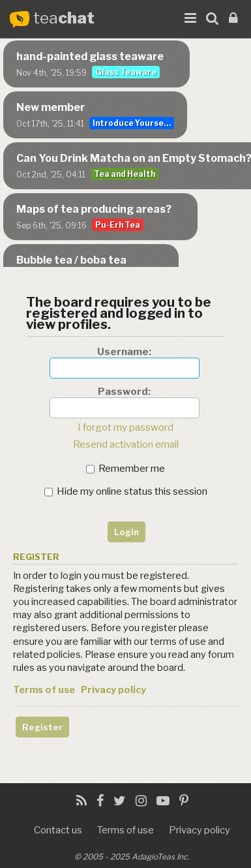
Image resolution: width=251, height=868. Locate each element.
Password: (124, 392)
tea (64, 19)
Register (42, 727)
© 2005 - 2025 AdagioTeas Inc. (132, 857)
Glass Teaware (126, 72)
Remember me (125, 469)
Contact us (58, 830)
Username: (124, 352)
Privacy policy (113, 690)
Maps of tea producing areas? (94, 209)
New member (51, 107)
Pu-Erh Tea (118, 225)
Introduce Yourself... (133, 123)
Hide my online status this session (126, 491)
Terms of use (44, 690)
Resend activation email (126, 444)
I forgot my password (125, 427)
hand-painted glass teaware (90, 56)
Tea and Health (125, 174)
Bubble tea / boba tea (71, 260)
